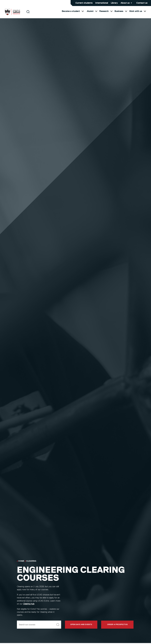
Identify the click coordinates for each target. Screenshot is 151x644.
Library (114, 3)
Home (21, 563)
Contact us (142, 3)
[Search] (28, 14)
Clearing (31, 563)
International (102, 3)
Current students (84, 3)
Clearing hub (29, 606)
